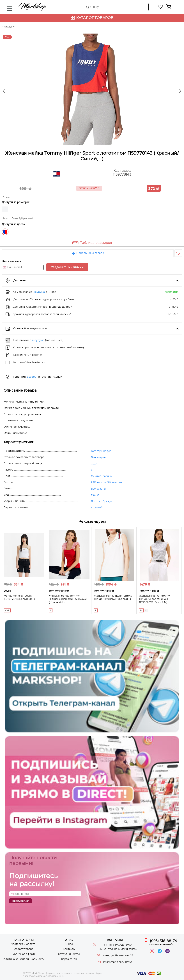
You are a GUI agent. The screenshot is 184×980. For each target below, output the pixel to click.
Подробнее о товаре (88, 253)
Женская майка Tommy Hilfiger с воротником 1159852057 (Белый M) (154, 599)
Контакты (69, 949)
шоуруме (38, 340)
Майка (95, 495)
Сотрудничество (69, 954)
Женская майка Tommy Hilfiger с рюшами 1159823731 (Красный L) (68, 599)
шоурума (39, 292)
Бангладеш (98, 457)
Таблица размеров (96, 243)
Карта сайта (69, 959)
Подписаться (20, 901)
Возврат (32, 377)
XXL (7, 610)
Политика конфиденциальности (23, 959)
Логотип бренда (102, 501)
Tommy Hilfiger (101, 451)
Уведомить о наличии (67, 267)
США (94, 464)
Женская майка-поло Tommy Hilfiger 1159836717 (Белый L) (113, 597)
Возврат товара (23, 949)
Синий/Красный (5, 232)
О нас (69, 944)
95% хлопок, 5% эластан (106, 482)
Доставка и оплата (23, 944)
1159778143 (122, 174)
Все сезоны (98, 489)
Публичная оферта (23, 954)
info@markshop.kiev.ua (118, 962)
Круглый (97, 507)
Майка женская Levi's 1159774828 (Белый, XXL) (19, 597)
